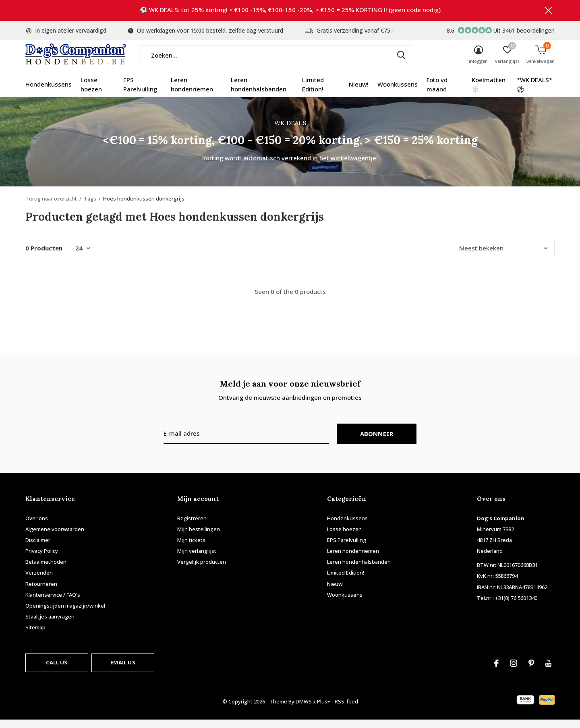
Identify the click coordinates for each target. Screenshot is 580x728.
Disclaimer (38, 548)
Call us (57, 670)
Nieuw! (359, 93)
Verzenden (39, 581)
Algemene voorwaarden (55, 537)
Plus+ (324, 709)
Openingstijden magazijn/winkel (65, 614)
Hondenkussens (49, 93)
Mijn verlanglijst (197, 559)
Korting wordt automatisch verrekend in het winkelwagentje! (290, 166)
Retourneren (41, 592)
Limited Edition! (313, 93)
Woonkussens (398, 93)
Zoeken (400, 63)
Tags (90, 207)
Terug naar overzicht (51, 207)
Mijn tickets (191, 548)
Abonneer (377, 442)
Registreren (192, 526)
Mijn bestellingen (199, 537)
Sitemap (35, 635)
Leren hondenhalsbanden (259, 93)
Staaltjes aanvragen (50, 625)
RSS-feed (346, 709)
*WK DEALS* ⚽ (534, 93)
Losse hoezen (91, 93)
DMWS (304, 709)
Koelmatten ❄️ (489, 93)
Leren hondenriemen (192, 93)
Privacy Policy (42, 559)
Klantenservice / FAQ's (53, 603)
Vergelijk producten (202, 570)
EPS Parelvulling (140, 93)
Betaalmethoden (46, 570)
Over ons (37, 526)
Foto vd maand (437, 93)
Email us (123, 670)
